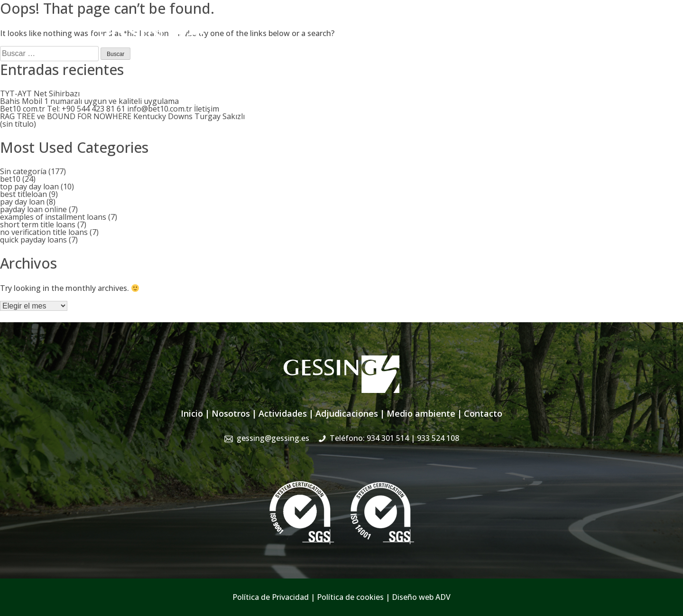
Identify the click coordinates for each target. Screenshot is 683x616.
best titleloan (23, 194)
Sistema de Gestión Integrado (499, 47)
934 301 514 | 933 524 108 (549, 26)
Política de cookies (350, 597)
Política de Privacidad (271, 597)
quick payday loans (33, 240)
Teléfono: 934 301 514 (394, 438)
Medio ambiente (421, 413)
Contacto (578, 47)
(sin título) (18, 124)
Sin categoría (23, 171)
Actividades (353, 47)
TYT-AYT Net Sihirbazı (40, 93)
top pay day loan (29, 187)
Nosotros (306, 47)
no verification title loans (44, 232)
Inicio (271, 47)
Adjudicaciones (409, 47)
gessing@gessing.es (447, 26)
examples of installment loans (53, 217)
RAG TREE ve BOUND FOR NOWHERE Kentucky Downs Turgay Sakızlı (122, 116)
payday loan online (33, 209)
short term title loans (38, 224)
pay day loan (22, 202)
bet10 (10, 179)
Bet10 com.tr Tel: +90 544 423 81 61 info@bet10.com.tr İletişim (110, 109)
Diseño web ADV (421, 597)
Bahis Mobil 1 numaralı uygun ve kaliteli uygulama (89, 101)
